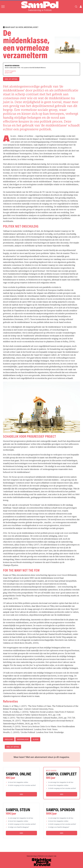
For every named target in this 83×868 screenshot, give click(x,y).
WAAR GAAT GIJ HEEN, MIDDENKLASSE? (21, 27)
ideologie (9, 739)
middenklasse (23, 739)
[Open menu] (3, 7)
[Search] (76, 7)
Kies (21, 794)
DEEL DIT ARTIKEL (11, 79)
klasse (36, 739)
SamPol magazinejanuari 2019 (10, 72)
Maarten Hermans (12, 66)
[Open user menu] (81, 7)
